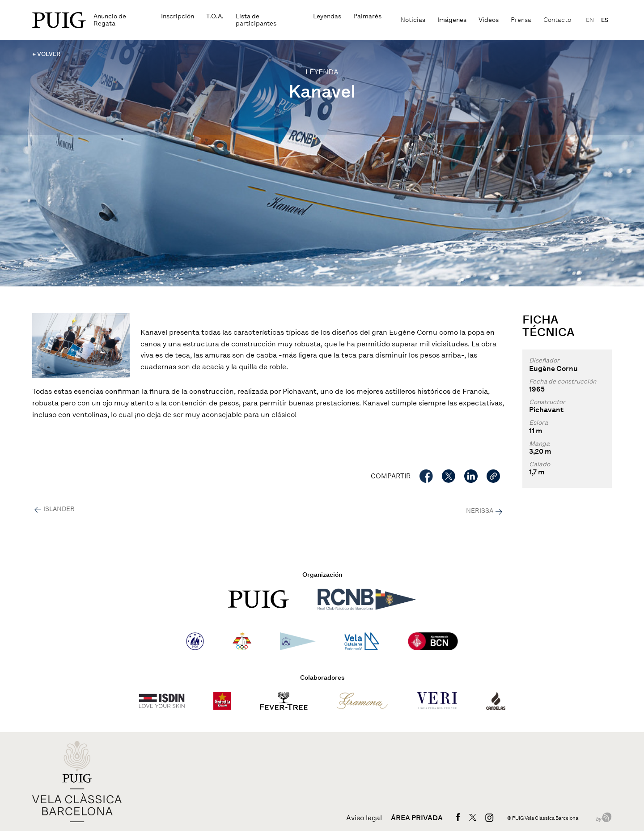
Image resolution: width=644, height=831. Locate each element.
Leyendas (327, 16)
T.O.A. (215, 16)
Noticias (413, 20)
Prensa (521, 20)
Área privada (417, 818)
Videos (489, 20)
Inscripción (178, 16)
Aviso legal (364, 818)
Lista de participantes (256, 20)
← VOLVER (46, 54)
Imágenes (452, 20)
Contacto (557, 20)
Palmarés (367, 16)
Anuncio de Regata (110, 20)
